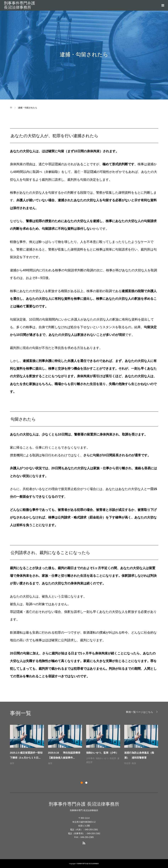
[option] (86, 745)
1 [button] (82, 783)
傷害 (12, 763)
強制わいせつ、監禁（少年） (102, 753)
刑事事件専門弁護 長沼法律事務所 (19, 5)
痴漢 (134, 763)
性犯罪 (113, 758)
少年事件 (90, 758)
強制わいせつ (102, 758)
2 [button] (86, 783)
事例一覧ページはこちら (139, 712)
